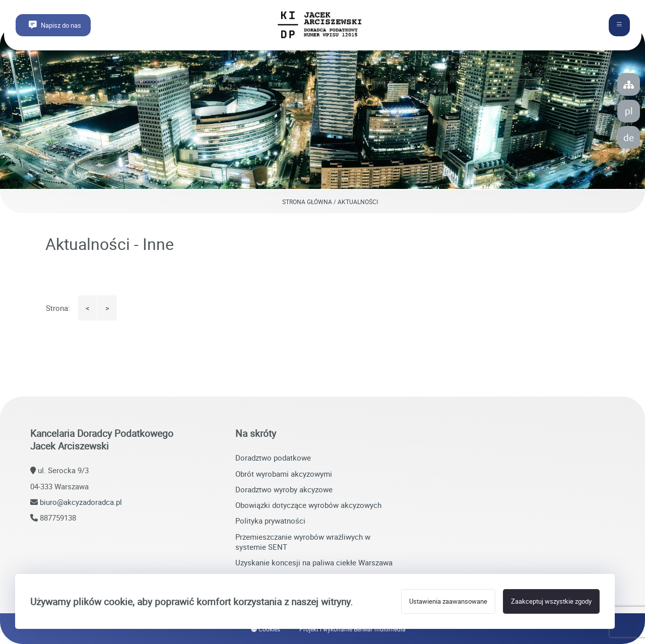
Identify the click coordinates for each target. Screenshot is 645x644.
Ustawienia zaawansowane (448, 601)
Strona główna (307, 202)
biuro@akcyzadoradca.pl (81, 502)
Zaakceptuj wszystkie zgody (551, 601)
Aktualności (358, 202)
